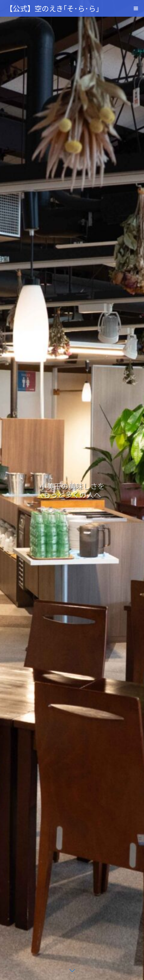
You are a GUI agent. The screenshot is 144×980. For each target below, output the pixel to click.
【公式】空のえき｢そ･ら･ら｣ (53, 8)
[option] (72, 490)
